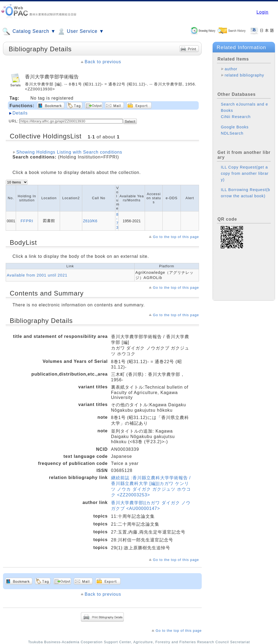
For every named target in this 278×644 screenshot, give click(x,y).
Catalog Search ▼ (29, 31)
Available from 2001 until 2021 (37, 275)
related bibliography (244, 75)
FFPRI (27, 221)
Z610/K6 (90, 221)
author (231, 69)
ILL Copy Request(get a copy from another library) (245, 173)
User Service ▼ (80, 31)
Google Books (235, 127)
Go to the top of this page (176, 237)
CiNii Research (236, 117)
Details (20, 113)
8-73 (117, 221)
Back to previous (103, 62)
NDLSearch (232, 133)
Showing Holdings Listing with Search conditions (69, 152)
